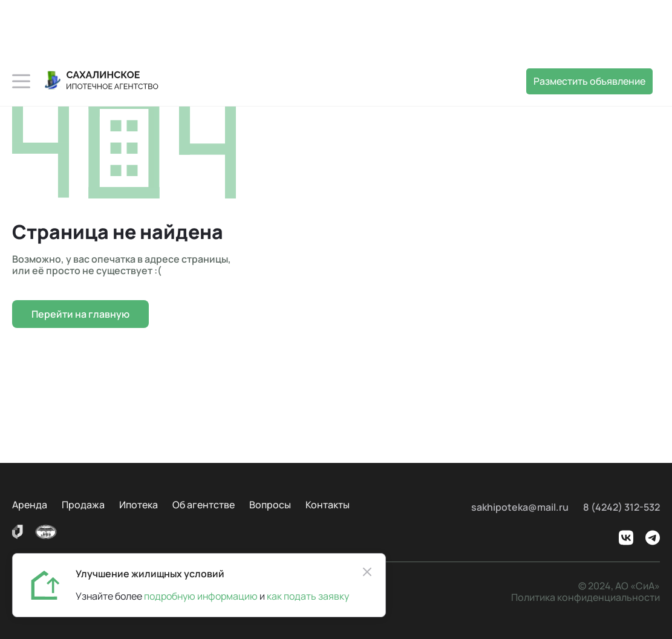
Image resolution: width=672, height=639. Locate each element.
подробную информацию (201, 596)
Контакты (328, 505)
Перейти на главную (80, 314)
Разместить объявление (589, 81)
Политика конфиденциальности (586, 597)
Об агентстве (204, 505)
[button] (21, 81)
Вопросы (270, 505)
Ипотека (139, 505)
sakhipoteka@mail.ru (520, 507)
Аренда (30, 505)
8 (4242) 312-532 (621, 507)
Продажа (83, 505)
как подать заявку (306, 596)
